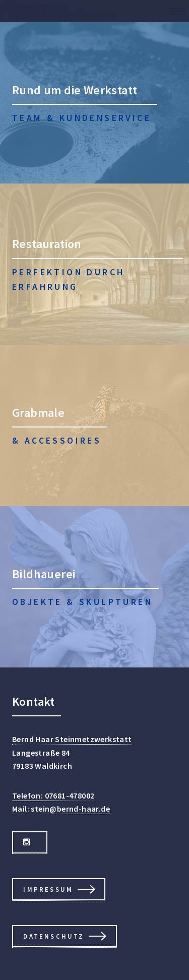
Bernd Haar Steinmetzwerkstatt (72, 739)
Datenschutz (54, 936)
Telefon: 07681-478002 (53, 795)
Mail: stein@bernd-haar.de (61, 809)
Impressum (48, 889)
